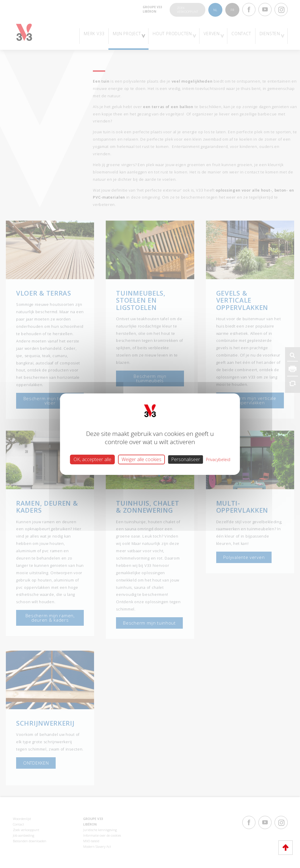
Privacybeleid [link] (218, 459)
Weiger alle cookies (142, 459)
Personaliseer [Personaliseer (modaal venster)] (186, 459)
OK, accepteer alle (92, 459)
